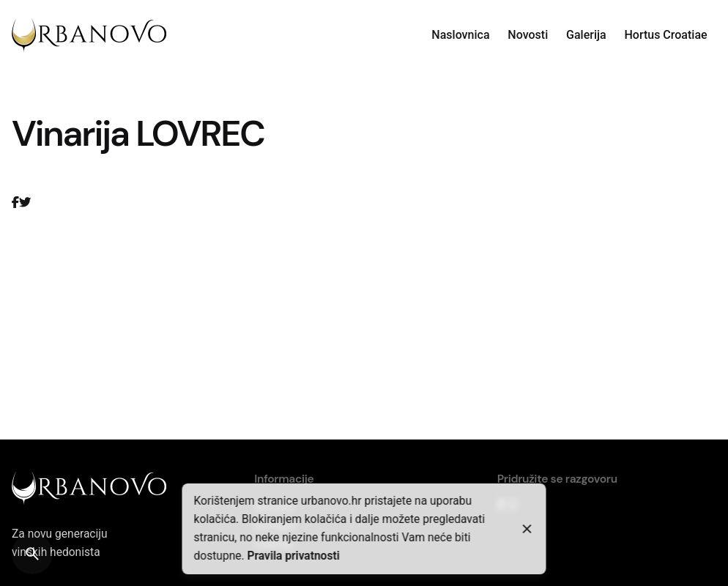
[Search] (32, 554)
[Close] (527, 529)
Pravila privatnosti (293, 556)
